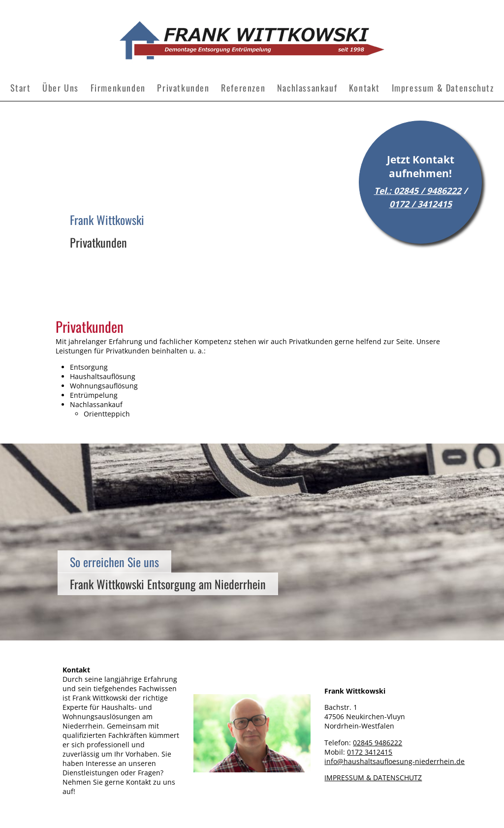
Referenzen (243, 88)
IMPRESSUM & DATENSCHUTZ (373, 778)
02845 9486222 (378, 743)
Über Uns (61, 88)
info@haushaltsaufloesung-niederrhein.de (394, 761)
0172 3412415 (370, 752)
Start (21, 88)
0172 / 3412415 (421, 204)
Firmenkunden (118, 88)
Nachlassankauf (307, 88)
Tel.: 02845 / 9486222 (418, 191)
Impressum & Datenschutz (443, 88)
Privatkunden (183, 88)
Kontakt (364, 88)
